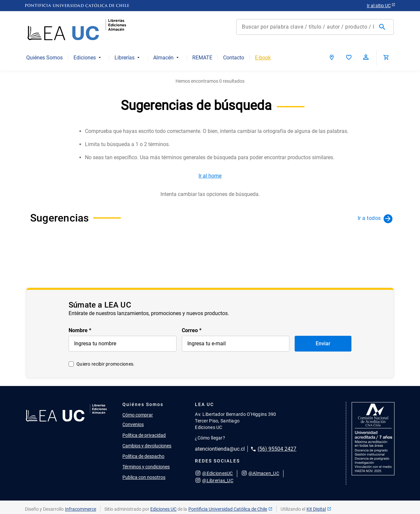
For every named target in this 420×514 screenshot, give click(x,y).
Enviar (323, 343)
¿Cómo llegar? (210, 438)
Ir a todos (369, 218)
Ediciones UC (163, 509)
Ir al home (210, 176)
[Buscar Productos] (384, 27)
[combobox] (315, 27)
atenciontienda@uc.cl (220, 449)
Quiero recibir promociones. (106, 364)
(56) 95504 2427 (277, 449)
